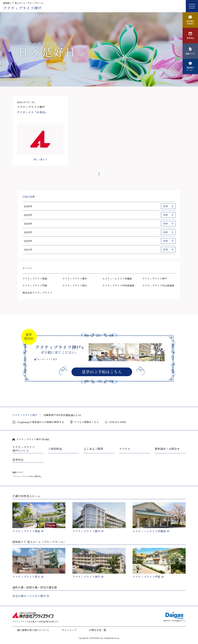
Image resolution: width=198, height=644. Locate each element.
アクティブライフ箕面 (35, 278)
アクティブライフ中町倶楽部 (118, 285)
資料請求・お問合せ (167, 449)
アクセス (125, 449)
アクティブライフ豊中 (75, 278)
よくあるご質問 (93, 449)
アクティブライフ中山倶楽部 (158, 285)
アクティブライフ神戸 (155, 278)
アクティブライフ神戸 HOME (33, 439)
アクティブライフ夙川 (75, 285)
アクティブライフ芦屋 (35, 285)
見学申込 (18, 460)
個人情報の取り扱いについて (33, 630)
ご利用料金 (55, 449)
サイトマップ (69, 630)
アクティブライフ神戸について (24, 449)
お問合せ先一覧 (97, 630)
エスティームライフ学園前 (117, 278)
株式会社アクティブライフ (37, 293)
